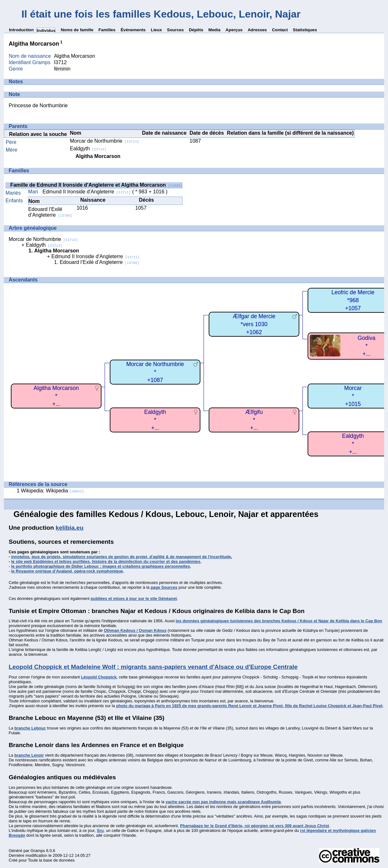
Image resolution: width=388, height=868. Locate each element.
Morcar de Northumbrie (104, 141)
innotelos (20, 557)
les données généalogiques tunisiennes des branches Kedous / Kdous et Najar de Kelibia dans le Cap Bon (279, 621)
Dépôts (196, 30)
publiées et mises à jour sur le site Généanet (134, 599)
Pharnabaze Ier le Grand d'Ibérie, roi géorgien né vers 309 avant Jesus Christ (254, 826)
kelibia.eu (69, 528)
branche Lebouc (30, 728)
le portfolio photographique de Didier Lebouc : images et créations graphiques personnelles (101, 566)
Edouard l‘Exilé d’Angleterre (50, 212)
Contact (280, 30)
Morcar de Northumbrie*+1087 (155, 372)
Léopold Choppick (99, 677)
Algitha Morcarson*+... (56, 396)
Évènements (133, 30)
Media (214, 30)
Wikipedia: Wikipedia (53, 491)
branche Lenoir (29, 755)
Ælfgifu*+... (254, 420)
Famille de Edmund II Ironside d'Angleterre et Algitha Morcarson (96, 185)
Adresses (257, 30)
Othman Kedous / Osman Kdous (135, 630)
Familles (107, 30)
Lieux (156, 30)
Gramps (38, 851)
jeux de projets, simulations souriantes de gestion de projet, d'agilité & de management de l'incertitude (131, 557)
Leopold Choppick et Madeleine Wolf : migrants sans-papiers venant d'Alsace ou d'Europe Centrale (153, 667)
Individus (46, 30)
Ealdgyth (88, 149)
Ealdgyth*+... (155, 420)
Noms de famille (77, 30)
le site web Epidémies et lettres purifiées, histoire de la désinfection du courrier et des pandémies (106, 561)
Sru (100, 831)
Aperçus (234, 30)
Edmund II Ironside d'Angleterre (87, 192)
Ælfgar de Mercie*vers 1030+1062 (254, 324)
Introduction (21, 30)
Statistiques (305, 30)
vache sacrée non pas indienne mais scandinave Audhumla (223, 802)
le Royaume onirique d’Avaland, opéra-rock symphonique (67, 571)
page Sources (164, 587)
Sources (175, 30)
